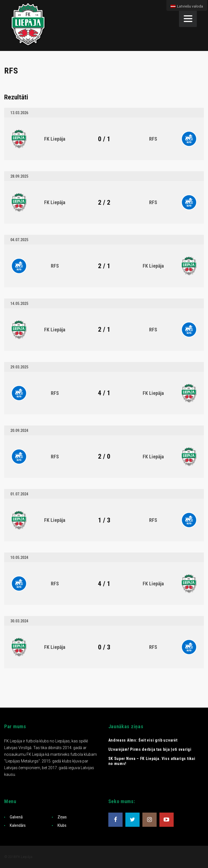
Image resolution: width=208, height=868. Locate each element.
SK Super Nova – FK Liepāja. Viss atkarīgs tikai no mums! (152, 761)
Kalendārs (18, 825)
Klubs (62, 825)
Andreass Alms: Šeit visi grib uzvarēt (143, 740)
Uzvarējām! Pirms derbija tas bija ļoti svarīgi (150, 749)
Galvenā (16, 817)
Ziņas (62, 817)
